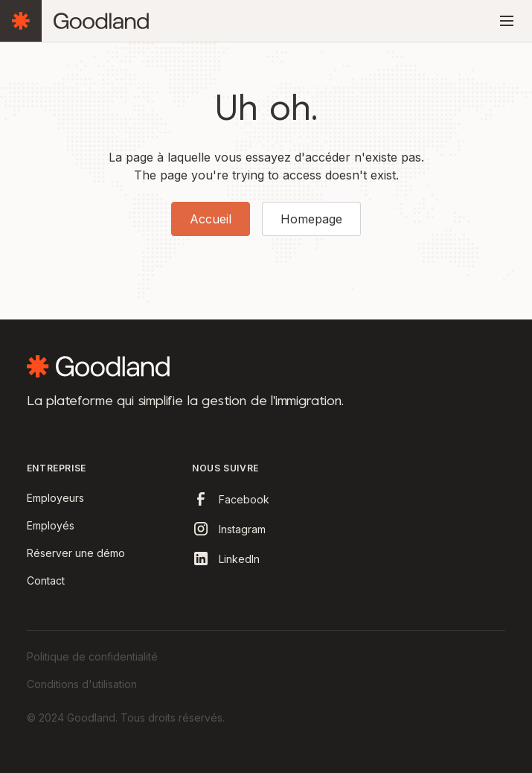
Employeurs (55, 498)
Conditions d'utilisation (82, 684)
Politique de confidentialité (92, 656)
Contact (46, 580)
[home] (101, 21)
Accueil (211, 219)
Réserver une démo (76, 553)
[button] (504, 21)
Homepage (311, 219)
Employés (51, 525)
